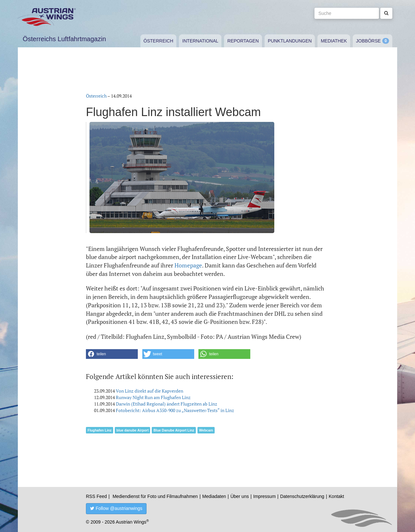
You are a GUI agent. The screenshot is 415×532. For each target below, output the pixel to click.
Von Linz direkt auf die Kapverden (149, 391)
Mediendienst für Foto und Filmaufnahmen (155, 496)
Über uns (240, 496)
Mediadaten (214, 496)
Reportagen (243, 41)
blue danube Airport (132, 430)
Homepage (188, 265)
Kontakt (336, 496)
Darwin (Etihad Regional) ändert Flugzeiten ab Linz (166, 404)
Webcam (206, 430)
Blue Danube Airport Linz (174, 430)
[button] (112, 354)
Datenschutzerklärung (302, 496)
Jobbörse (368, 41)
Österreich (159, 41)
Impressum (264, 496)
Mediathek (334, 41)
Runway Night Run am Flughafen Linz (153, 397)
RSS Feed (96, 496)
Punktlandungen (290, 41)
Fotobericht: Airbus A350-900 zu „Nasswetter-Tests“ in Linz (175, 410)
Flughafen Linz (100, 430)
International (200, 41)
